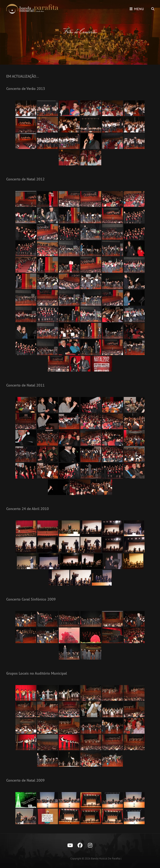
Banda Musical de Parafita (106, 859)
